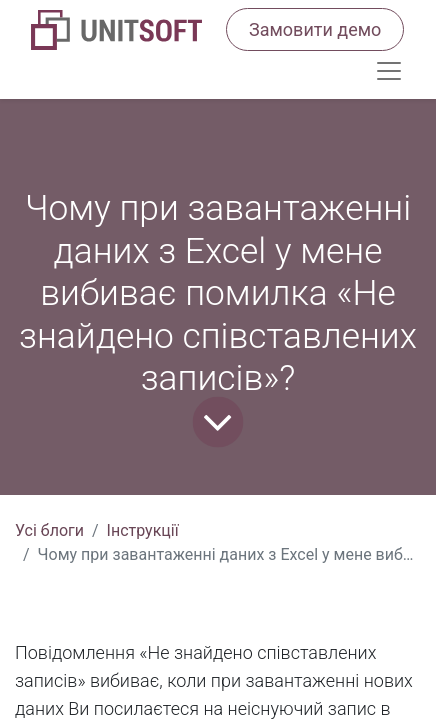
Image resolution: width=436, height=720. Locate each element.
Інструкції (143, 530)
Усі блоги (49, 530)
